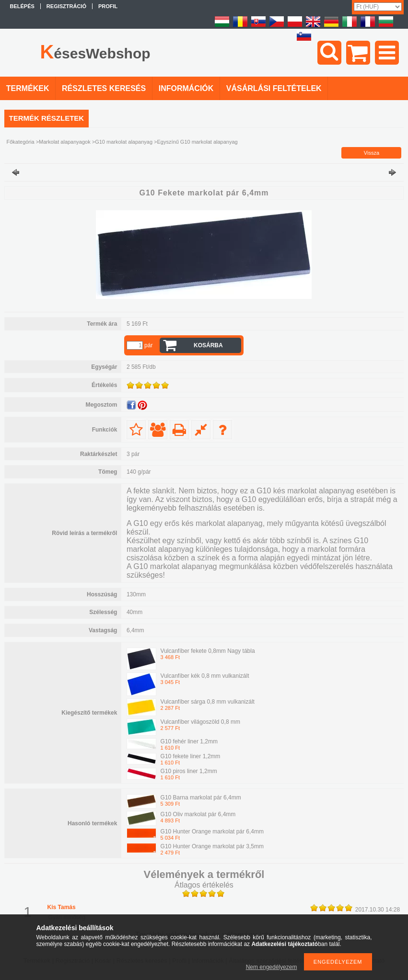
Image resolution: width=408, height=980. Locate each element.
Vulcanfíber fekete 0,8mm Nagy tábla (208, 651)
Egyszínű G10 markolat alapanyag (198, 142)
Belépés (22, 6)
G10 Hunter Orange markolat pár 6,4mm (212, 832)
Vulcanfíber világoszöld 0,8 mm (200, 722)
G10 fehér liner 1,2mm (189, 741)
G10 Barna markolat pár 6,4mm (201, 798)
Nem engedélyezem (272, 967)
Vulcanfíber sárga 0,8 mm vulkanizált (208, 702)
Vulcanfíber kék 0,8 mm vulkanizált (205, 676)
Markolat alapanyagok (65, 142)
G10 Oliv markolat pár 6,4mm (198, 814)
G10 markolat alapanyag (124, 142)
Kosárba (208, 345)
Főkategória (21, 142)
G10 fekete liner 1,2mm (191, 756)
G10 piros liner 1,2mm (189, 771)
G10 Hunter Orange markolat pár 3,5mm (212, 846)
